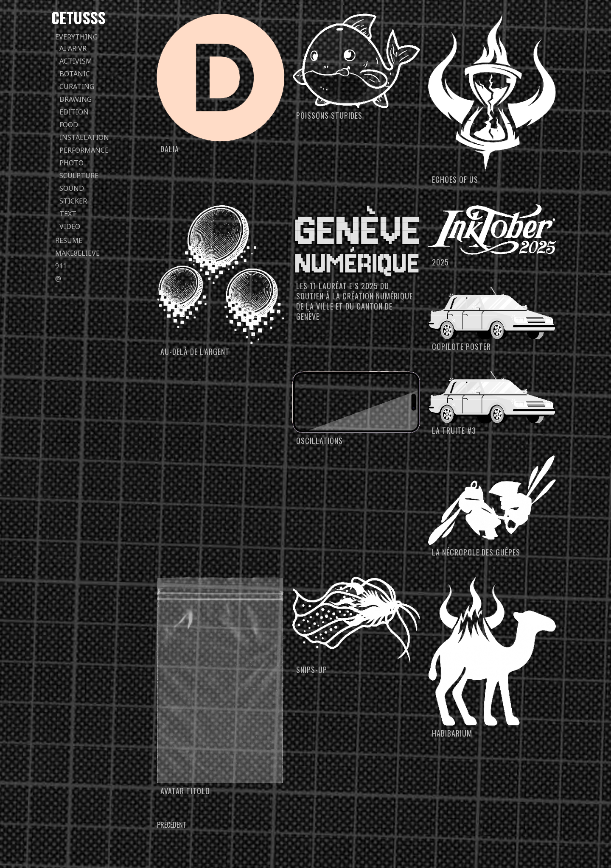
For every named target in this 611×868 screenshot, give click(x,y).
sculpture (79, 176)
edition (74, 112)
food (69, 125)
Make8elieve (77, 253)
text (68, 214)
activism (76, 61)
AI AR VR (73, 48)
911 (61, 266)
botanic (75, 74)
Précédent (172, 825)
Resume (69, 240)
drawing (76, 99)
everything (76, 37)
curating (77, 87)
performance (84, 150)
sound (72, 188)
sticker (73, 201)
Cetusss (78, 17)
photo (71, 163)
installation (84, 137)
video (70, 226)
